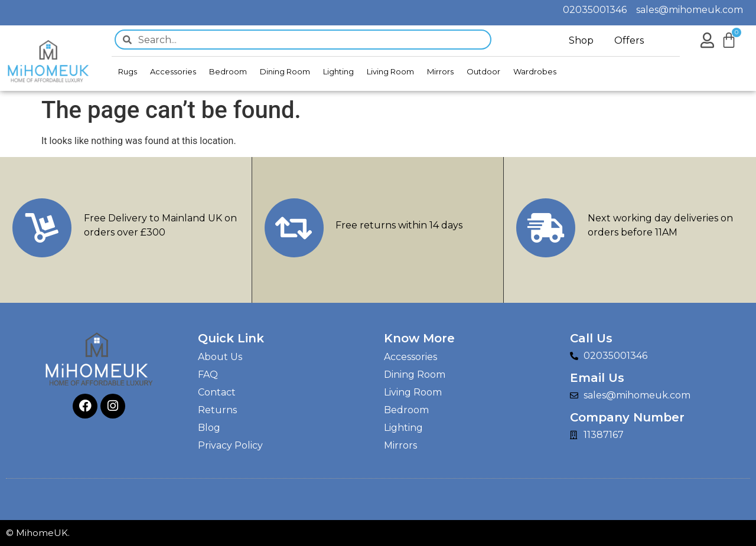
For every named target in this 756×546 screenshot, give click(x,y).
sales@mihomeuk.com (690, 10)
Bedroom (228, 71)
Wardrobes (535, 71)
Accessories (173, 71)
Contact (217, 392)
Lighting (338, 71)
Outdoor (483, 71)
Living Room (390, 71)
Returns (217, 410)
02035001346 (599, 10)
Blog (209, 428)
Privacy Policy (230, 445)
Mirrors (440, 71)
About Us (220, 357)
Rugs (128, 71)
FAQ (208, 375)
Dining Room (285, 71)
